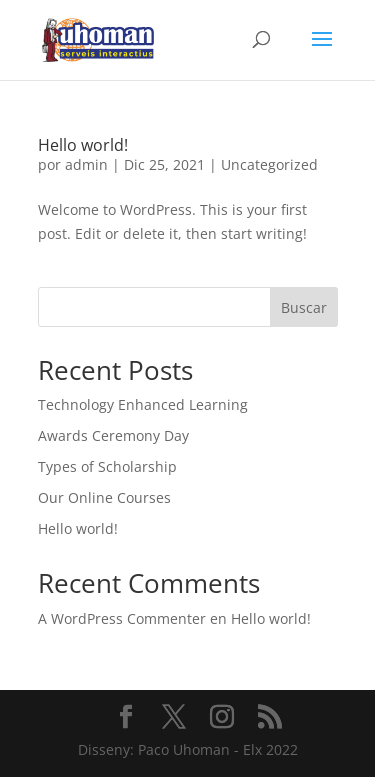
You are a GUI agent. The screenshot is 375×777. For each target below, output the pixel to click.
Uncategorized (269, 164)
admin (86, 164)
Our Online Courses (104, 497)
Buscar (304, 307)
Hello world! (83, 145)
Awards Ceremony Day (113, 435)
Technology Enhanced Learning (143, 404)
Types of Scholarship (107, 466)
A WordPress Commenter (122, 618)
